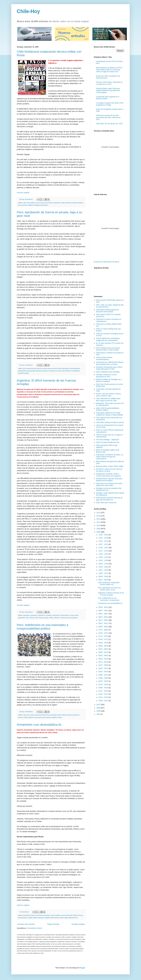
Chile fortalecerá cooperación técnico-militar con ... (109, 555)
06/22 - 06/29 (104, 618)
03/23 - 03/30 (104, 653)
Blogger (82, 968)
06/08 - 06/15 (104, 624)
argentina (26, 615)
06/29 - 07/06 (104, 615)
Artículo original (23, 193)
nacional (63, 618)
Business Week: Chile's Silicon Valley (110, 438)
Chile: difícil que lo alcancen (106, 474)
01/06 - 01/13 (104, 672)
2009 (99, 501)
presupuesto (73, 618)
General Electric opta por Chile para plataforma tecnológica (109, 451)
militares (57, 618)
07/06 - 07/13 (104, 611)
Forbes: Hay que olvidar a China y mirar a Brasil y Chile (108, 367)
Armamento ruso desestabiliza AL (39, 725)
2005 (99, 683)
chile (27, 618)
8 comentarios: (25, 912)
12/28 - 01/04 (104, 507)
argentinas (34, 615)
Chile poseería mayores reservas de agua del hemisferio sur (109, 471)
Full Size (115, 234)
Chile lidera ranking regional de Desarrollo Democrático (107, 283)
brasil (76, 615)
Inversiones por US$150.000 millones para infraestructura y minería (110, 335)
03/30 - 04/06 (104, 650)
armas (72, 615)
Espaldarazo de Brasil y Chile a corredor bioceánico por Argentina (108, 447)
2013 (99, 488)
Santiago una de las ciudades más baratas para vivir (109, 461)
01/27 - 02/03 (104, 663)
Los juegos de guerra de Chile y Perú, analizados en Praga (110, 104)
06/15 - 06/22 (104, 621)
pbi (67, 618)
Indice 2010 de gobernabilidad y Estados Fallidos (108, 381)
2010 (99, 497)
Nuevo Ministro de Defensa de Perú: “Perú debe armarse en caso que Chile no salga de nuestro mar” (109, 70)
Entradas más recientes (26, 924)
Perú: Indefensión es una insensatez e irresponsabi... (109, 571)
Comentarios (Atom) (35, 928)
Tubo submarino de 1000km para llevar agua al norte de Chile (108, 371)
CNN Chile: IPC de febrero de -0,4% (109, 124)
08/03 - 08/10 (104, 598)
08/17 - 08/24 (104, 592)
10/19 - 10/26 (104, 539)
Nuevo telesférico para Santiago (108, 344)
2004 (99, 686)
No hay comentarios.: (27, 199)
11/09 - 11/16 (104, 529)
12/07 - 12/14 (104, 516)
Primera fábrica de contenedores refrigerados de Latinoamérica (108, 311)
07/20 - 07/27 (104, 605)
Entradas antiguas (78, 924)
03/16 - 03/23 (104, 656)
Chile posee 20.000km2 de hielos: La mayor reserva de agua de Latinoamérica (110, 429)
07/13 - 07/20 (104, 608)
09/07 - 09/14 (104, 582)
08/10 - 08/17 (104, 595)
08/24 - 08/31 (104, 589)
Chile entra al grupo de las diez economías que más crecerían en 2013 (108, 117)
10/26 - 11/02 (104, 536)
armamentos (65, 615)
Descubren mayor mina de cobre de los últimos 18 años (109, 442)
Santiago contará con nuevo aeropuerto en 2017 (106, 347)
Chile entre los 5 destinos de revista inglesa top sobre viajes (109, 456)
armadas (49, 615)
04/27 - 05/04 (104, 637)
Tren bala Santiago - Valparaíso (108, 411)
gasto (46, 618)
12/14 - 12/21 (104, 513)
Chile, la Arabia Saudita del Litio (108, 414)
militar (51, 618)
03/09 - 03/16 (104, 660)
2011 (99, 494)
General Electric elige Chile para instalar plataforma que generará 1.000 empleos (108, 90)
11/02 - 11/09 (104, 532)
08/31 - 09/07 (104, 586)
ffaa (37, 618)
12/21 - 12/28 (104, 510)
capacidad (21, 618)
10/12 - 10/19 (104, 542)
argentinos (41, 615)
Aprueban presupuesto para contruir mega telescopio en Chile (109, 340)
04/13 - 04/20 (104, 643)
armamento (56, 615)
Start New (107, 234)
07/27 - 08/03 (104, 602)
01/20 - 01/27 (104, 666)
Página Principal (53, 924)
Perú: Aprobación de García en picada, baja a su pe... (109, 561)
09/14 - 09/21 (104, 579)
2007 (99, 676)
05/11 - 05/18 (104, 634)
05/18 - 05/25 (104, 631)
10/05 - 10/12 (104, 545)
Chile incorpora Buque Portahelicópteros (104, 330)
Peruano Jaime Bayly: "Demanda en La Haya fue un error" (109, 83)
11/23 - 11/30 (104, 523)
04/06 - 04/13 (104, 647)
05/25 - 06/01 (104, 627)
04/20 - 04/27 (104, 640)
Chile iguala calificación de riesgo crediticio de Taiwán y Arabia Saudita (109, 386)
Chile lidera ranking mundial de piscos (110, 394)
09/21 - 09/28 (104, 552)
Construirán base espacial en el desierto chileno (108, 98)
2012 (99, 491)
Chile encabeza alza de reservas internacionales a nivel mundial (108, 321)
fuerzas (41, 618)
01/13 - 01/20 (104, 669)
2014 (99, 485)
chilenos (32, 618)
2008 (99, 504)
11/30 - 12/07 (104, 519)
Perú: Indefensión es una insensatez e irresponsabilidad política (43, 627)
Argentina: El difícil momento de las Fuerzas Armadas (111, 566)
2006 (99, 680)
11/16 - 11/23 (104, 526)
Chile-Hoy (28, 11)
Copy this (98, 234)
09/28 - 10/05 (104, 548)
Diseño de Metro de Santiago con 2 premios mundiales (109, 352)
